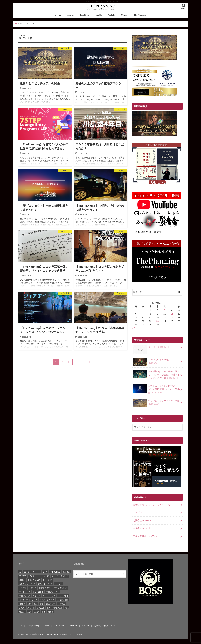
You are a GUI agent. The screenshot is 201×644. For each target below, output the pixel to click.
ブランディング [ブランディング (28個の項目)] (61, 588)
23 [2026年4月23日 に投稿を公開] (157, 321)
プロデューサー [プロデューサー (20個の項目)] (53, 592)
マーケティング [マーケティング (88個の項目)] (49, 596)
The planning (33, 626)
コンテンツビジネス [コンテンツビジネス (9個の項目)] (27, 584)
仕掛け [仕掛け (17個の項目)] (22, 604)
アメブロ (137, 513)
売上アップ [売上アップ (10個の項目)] (51, 604)
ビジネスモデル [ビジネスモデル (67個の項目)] (45, 588)
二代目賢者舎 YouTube (145, 536)
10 (83, 362)
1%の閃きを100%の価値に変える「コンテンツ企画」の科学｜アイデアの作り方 (156, 375)
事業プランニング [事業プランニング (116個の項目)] (47, 600)
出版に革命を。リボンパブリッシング (152, 505)
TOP (20, 626)
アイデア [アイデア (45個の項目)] (23, 576)
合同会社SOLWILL (142, 520)
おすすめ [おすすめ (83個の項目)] (67, 572)
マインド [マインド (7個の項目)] (36, 596)
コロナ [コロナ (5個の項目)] (22, 580)
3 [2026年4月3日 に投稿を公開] (165, 310)
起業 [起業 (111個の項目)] (29, 612)
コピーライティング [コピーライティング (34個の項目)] (60, 576)
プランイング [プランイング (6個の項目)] (25, 592)
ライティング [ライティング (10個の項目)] (63, 596)
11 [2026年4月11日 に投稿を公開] (172, 314)
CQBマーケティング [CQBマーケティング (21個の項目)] (32, 572)
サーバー (151, 348)
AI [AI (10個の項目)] (20, 572)
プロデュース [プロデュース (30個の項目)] (25, 596)
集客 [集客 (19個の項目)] (43, 612)
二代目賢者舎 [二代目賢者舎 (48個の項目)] (62, 600)
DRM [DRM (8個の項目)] (45, 572)
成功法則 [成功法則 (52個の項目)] (41, 608)
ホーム (58, 15)
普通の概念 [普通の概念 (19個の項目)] (58, 608)
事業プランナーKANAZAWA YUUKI (49, 634)
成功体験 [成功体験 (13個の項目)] (31, 608)
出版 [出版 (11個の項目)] (29, 604)
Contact (125, 15)
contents (71, 15)
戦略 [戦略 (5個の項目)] (49, 608)
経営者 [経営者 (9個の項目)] (22, 612)
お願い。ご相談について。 (106, 626)
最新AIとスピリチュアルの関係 (156, 403)
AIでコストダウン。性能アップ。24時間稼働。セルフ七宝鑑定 (156, 389)
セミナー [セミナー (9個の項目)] (59, 584)
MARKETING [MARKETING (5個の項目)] (55, 572)
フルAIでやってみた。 (152, 362)
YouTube (112, 15)
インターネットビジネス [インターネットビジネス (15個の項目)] (39, 576)
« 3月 (135, 328)
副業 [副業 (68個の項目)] (35, 604)
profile (99, 15)
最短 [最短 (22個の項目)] (67, 608)
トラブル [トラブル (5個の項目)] (23, 588)
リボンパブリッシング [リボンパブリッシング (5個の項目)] (28, 600)
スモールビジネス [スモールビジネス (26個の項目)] (45, 584)
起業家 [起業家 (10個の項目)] (36, 612)
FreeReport (85, 15)
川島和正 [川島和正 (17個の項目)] (61, 604)
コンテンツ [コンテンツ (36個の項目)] (47, 580)
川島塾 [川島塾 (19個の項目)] (22, 608)
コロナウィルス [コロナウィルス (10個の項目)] (34, 580)
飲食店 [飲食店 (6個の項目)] (51, 612)
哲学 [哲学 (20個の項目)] (42, 604)
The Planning (140, 15)
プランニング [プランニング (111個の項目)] (38, 592)
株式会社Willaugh (142, 528)
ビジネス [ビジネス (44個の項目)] (33, 588)
